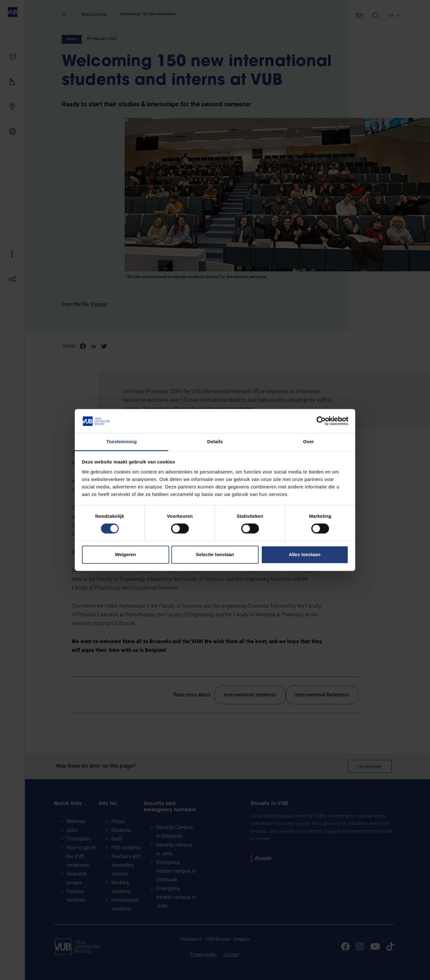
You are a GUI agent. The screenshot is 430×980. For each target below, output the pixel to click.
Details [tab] (215, 441)
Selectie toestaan (215, 554)
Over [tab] (309, 441)
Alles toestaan (305, 554)
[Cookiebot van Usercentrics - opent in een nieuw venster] (321, 421)
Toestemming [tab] (122, 441)
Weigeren (125, 554)
